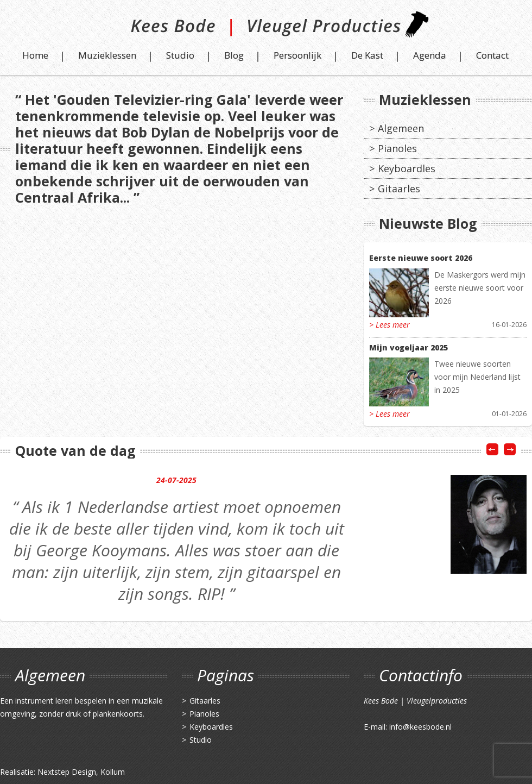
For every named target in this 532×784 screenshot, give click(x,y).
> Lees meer (389, 325)
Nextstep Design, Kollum (81, 772)
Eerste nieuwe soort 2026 (421, 258)
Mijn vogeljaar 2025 (408, 347)
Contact (492, 55)
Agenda (430, 55)
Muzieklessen (107, 55)
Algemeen (401, 128)
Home (35, 55)
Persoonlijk (297, 55)
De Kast (367, 55)
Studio (180, 55)
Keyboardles (407, 168)
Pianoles (397, 148)
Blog (234, 55)
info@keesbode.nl (420, 727)
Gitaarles (399, 189)
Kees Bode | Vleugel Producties (266, 29)
